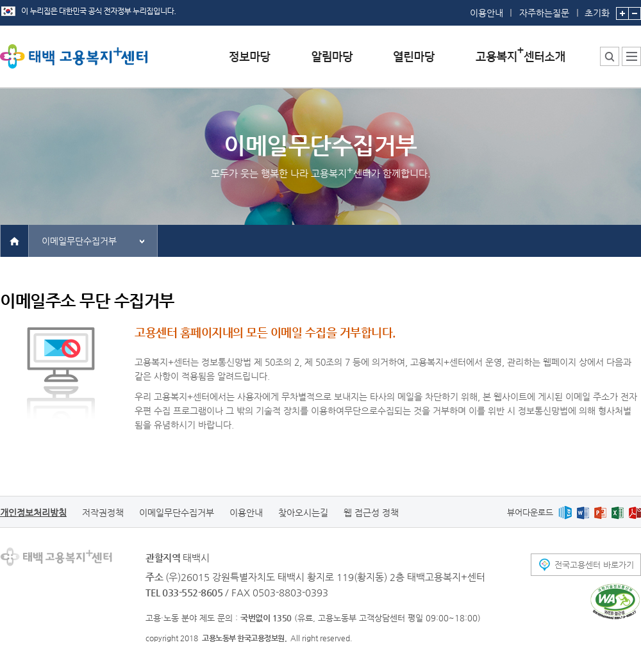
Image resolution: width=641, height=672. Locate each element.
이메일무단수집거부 (79, 241)
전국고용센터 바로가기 (594, 565)
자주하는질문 (544, 13)
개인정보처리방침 (33, 512)
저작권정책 (103, 512)
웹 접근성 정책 (371, 512)
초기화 (597, 9)
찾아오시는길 (303, 512)
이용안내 (487, 13)
